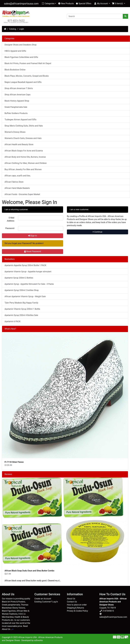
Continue (97, 232)
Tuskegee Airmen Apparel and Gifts (20, 120)
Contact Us (72, 602)
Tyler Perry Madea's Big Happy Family (21, 303)
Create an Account (43, 599)
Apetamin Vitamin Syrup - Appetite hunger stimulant (28, 272)
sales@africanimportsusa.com (21, 4)
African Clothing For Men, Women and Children (26, 163)
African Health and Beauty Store (19, 144)
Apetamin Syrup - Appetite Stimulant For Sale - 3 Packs (29, 284)
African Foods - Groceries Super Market (22, 194)
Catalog (13, 29)
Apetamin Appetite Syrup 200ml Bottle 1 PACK (25, 265)
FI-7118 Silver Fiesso (14, 462)
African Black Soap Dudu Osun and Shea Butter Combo (29, 571)
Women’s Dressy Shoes (15, 132)
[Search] (95, 16)
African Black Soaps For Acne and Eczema (24, 151)
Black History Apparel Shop (17, 101)
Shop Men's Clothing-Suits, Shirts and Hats (24, 126)
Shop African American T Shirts (19, 88)
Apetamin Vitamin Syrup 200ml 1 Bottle (22, 309)
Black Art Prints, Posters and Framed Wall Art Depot (28, 63)
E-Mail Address (11, 219)
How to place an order (77, 605)
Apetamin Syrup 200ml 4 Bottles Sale (21, 315)
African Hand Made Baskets (17, 188)
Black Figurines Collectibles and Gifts (21, 57)
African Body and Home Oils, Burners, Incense (25, 157)
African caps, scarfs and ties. (18, 176)
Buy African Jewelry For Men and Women (23, 169)
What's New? (10, 329)
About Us (71, 599)
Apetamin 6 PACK (13, 321)
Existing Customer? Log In (46, 602)
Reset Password (33, 251)
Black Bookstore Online (15, 70)
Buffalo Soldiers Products (16, 113)
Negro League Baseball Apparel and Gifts (23, 82)
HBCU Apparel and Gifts (15, 51)
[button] (102, 4)
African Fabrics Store (14, 182)
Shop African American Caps (18, 95)
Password (10, 228)
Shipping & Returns (75, 608)
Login (21, 29)
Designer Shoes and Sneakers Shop (21, 45)
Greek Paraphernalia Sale (16, 107)
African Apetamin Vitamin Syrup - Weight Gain (25, 296)
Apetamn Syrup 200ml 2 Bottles (19, 278)
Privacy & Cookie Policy (77, 611)
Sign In (32, 236)
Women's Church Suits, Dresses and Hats (23, 138)
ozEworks (38, 640)
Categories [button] (48, 3)
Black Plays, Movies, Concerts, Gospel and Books (27, 76)
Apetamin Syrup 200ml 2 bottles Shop (22, 290)
